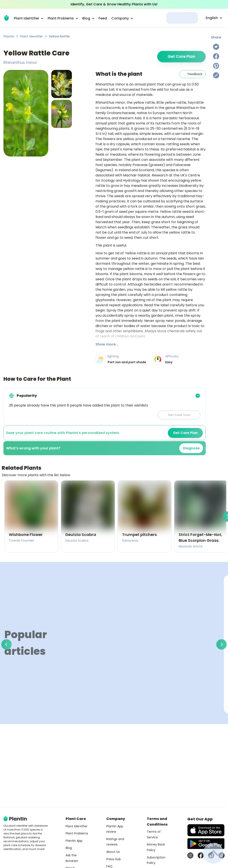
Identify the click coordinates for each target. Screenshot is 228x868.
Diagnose (191, 448)
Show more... (107, 344)
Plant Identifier (32, 36)
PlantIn (9, 36)
